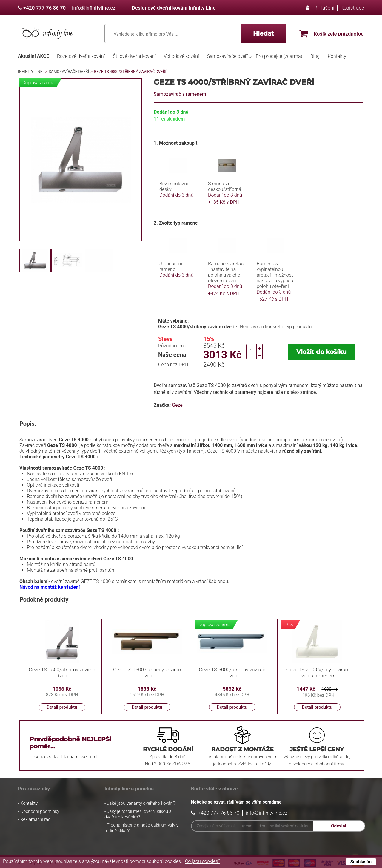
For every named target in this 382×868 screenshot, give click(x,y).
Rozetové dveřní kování (81, 56)
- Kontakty (28, 803)
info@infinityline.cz (94, 8)
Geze (177, 405)
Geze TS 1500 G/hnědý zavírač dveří (147, 673)
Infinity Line (30, 71)
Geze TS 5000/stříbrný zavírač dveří (232, 673)
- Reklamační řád (34, 819)
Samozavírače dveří (227, 56)
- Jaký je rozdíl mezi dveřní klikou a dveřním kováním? (138, 814)
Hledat (264, 33)
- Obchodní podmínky (39, 811)
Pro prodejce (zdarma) (279, 56)
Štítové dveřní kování (134, 56)
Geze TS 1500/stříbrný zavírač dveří (62, 673)
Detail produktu (62, 707)
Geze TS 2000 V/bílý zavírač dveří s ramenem (317, 673)
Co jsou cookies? (203, 861)
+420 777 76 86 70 (44, 8)
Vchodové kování (181, 56)
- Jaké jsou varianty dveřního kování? (140, 803)
